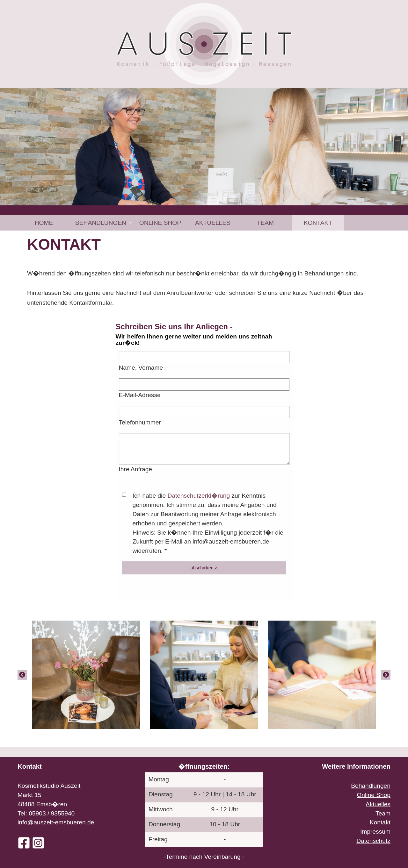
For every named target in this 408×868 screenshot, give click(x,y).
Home (44, 223)
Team (265, 223)
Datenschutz (373, 841)
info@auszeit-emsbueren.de (56, 822)
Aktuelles (213, 223)
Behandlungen (101, 223)
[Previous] (22, 675)
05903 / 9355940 (52, 813)
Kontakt (318, 223)
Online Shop (160, 223)
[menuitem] (44, 223)
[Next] (386, 675)
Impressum (375, 832)
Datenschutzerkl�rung (199, 496)
